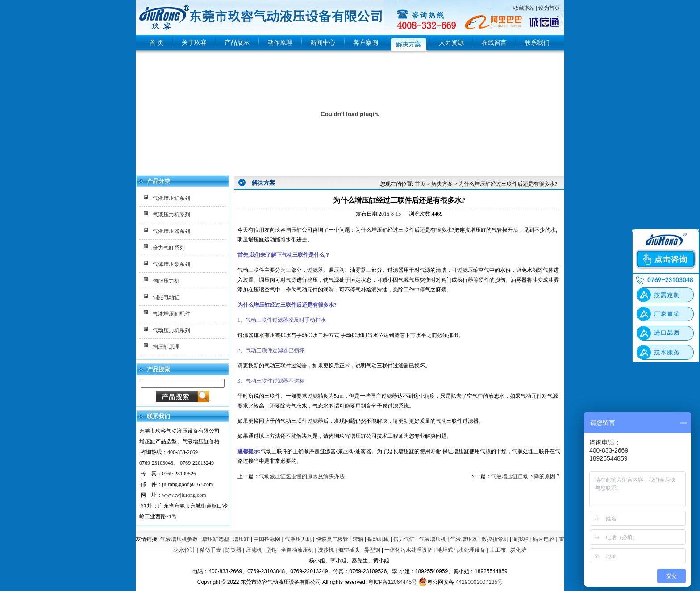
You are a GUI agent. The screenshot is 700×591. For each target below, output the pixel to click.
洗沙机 (326, 550)
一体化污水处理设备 (408, 550)
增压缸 (241, 539)
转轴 (358, 539)
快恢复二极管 (332, 539)
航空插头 (349, 550)
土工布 (498, 550)
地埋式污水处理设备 (461, 550)
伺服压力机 (166, 281)
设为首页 (549, 8)
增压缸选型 (216, 539)
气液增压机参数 (179, 539)
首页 (420, 184)
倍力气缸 (404, 539)
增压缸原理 (166, 347)
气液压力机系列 (171, 215)
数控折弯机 (495, 539)
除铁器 (233, 550)
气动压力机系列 (171, 330)
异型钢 (372, 550)
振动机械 (378, 539)
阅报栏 (521, 539)
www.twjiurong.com (184, 495)
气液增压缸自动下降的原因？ (526, 476)
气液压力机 (298, 539)
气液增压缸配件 (171, 314)
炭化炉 (518, 550)
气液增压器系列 (171, 231)
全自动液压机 (297, 550)
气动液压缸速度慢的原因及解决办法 (302, 476)
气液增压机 (433, 539)
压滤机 (254, 550)
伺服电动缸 (166, 297)
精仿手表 (210, 550)
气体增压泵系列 (171, 264)
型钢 (271, 550)
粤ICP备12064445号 (393, 582)
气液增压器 (464, 539)
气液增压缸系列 (171, 198)
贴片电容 (544, 539)
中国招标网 (267, 539)
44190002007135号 (479, 582)
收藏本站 (524, 8)
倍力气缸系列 (169, 248)
